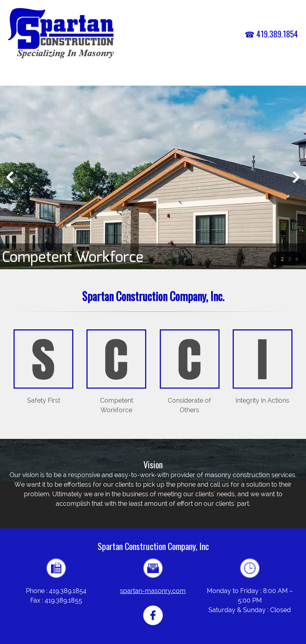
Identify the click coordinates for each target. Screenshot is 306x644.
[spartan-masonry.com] (61, 34)
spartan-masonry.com (153, 591)
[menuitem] (140, 77)
